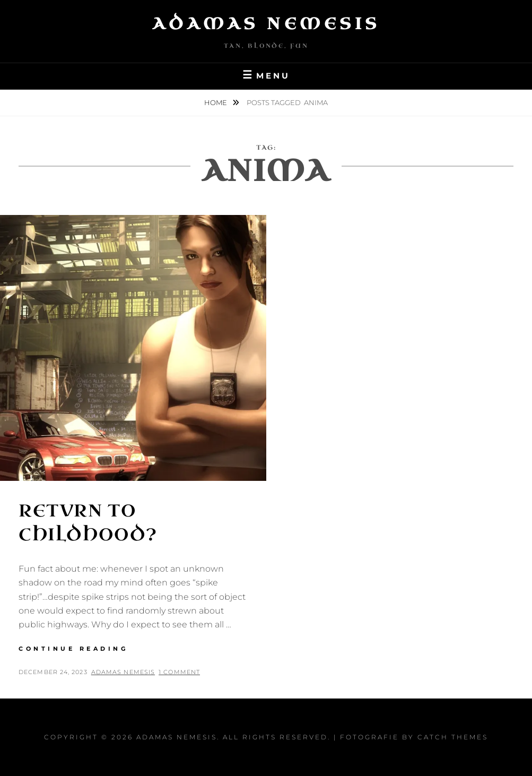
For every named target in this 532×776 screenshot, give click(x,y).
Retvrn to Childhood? (88, 523)
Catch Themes (453, 737)
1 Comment (179, 672)
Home (216, 102)
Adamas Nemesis (266, 24)
